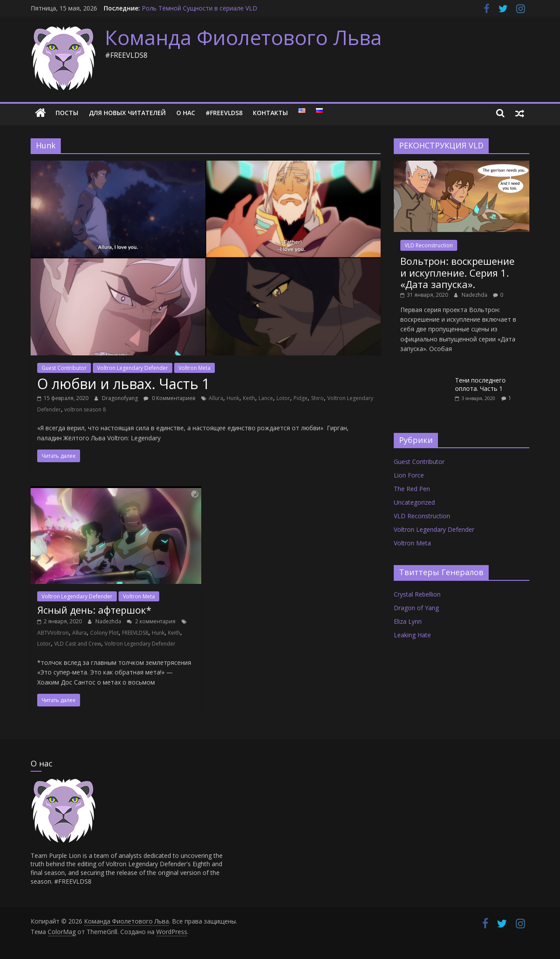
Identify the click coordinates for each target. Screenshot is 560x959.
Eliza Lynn (408, 621)
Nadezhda (109, 621)
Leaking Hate (412, 635)
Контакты (270, 113)
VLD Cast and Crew (78, 644)
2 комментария (151, 621)
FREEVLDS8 (135, 633)
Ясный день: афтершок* (94, 610)
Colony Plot (104, 633)
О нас (186, 113)
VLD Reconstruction (429, 245)
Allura (216, 398)
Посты (67, 113)
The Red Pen (412, 489)
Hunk (233, 398)
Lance (266, 398)
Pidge (301, 398)
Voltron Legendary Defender (133, 368)
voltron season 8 (85, 409)
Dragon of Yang (416, 608)
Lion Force (409, 475)
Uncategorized (414, 502)
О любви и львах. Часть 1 (123, 384)
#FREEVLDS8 (224, 113)
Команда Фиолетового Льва (243, 37)
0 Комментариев (169, 398)
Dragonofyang (121, 398)
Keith (249, 398)
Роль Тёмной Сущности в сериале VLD (199, 8)
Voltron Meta (194, 368)
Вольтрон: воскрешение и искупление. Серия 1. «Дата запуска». (457, 272)
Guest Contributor (64, 368)
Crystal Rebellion (417, 594)
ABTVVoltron (53, 633)
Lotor (283, 398)
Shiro (317, 398)
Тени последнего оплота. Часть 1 (480, 385)
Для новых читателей (127, 113)
